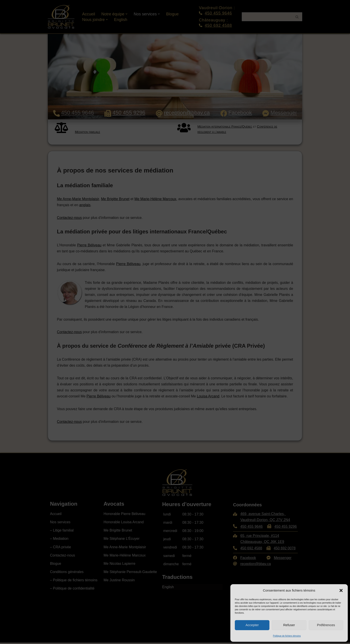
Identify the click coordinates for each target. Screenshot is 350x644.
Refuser (289, 625)
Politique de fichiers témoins (287, 636)
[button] (341, 590)
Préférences (326, 625)
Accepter (252, 625)
